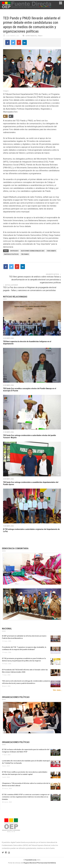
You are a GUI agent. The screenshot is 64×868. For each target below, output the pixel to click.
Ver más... (58, 690)
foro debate (51, 251)
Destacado (14, 251)
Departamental (31, 36)
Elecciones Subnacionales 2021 (33, 251)
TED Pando (25, 254)
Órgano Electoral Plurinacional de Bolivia (40, 863)
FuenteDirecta (31, 860)
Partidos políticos (11, 254)
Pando (40, 36)
